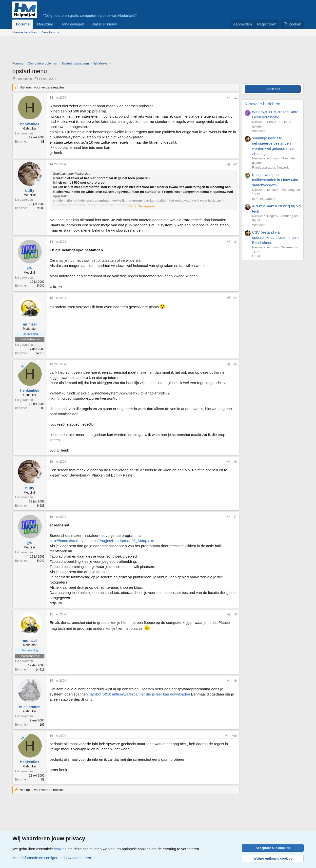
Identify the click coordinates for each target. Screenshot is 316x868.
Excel (256, 256)
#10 (234, 736)
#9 (235, 681)
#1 (235, 98)
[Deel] (229, 98)
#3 (235, 242)
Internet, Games (264, 199)
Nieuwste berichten (263, 104)
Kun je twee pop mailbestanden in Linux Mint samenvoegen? (275, 180)
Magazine (45, 24)
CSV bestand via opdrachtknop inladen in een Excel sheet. (275, 237)
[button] (121, 24)
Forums (23, 24)
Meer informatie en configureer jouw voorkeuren (52, 858)
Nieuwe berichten (25, 32)
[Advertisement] (102, 50)
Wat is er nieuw (104, 24)
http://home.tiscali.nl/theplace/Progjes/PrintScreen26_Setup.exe (102, 541)
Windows (259, 131)
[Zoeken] (292, 24)
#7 (235, 517)
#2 (235, 164)
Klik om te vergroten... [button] (143, 206)
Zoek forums (50, 32)
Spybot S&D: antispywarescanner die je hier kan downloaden (140, 694)
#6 (235, 462)
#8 (235, 614)
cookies (60, 849)
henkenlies (24, 79)
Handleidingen (72, 24)
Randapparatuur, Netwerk (270, 167)
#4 (235, 298)
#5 (235, 364)
